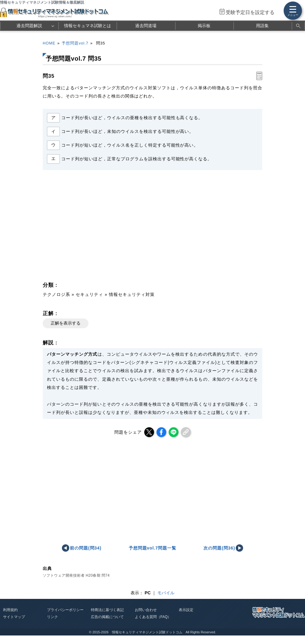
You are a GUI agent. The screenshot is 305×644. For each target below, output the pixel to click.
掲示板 (204, 26)
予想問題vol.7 (75, 43)
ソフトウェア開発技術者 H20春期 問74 (76, 575)
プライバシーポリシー (65, 610)
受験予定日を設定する (250, 12)
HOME (49, 43)
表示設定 (186, 610)
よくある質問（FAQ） (153, 617)
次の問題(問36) (219, 548)
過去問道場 (146, 26)
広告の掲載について (107, 617)
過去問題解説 (29, 26)
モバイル (166, 593)
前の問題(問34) (86, 548)
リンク (52, 617)
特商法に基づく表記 (107, 610)
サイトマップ (14, 617)
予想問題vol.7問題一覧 (153, 548)
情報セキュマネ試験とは (88, 26)
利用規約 (10, 610)
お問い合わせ (146, 610)
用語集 (262, 26)
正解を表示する (66, 323)
